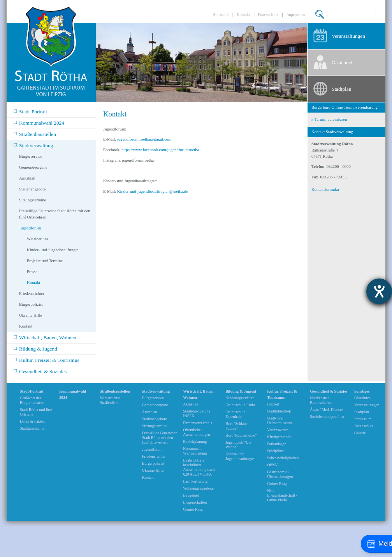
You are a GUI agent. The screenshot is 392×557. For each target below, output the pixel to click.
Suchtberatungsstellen (327, 417)
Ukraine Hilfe (31, 315)
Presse (32, 272)
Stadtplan (341, 89)
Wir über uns (38, 239)
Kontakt (243, 15)
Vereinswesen (278, 430)
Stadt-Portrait (30, 111)
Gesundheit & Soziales (40, 371)
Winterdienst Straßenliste (110, 400)
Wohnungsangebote (198, 488)
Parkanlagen (277, 444)
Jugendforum (30, 228)
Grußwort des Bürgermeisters (32, 400)
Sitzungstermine (33, 200)
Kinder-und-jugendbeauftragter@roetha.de (153, 191)
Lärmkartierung (195, 481)
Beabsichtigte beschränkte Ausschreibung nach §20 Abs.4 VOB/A (199, 467)
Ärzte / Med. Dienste (326, 410)
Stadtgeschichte (32, 428)
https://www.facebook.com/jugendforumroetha (160, 150)
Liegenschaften (195, 502)
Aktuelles (190, 404)
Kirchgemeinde (279, 437)
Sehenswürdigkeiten (283, 458)
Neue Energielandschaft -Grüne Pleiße (282, 495)
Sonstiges (362, 391)
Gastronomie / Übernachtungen (280, 474)
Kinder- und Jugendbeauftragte (53, 250)
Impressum (296, 15)
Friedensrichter (32, 293)
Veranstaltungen (348, 36)
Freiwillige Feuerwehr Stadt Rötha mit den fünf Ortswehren (55, 214)
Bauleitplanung (195, 442)
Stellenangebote (32, 189)
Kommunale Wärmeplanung (195, 451)
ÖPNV (272, 465)
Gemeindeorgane (33, 167)
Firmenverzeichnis (197, 423)
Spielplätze (276, 451)
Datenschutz (268, 15)
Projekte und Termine (45, 261)
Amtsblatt (27, 178)
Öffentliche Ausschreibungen (196, 432)
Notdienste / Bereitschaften (321, 400)
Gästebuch (343, 63)
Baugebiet (191, 495)
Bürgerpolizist (31, 304)
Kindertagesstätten (240, 398)
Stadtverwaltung (33, 145)
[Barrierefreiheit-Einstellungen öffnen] (379, 291)
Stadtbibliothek (279, 411)
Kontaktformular (325, 189)
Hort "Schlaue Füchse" (236, 426)
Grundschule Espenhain (235, 414)
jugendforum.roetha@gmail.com (144, 139)
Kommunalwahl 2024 (39, 123)
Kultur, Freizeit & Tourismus (47, 360)
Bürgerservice (31, 156)
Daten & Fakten (32, 421)
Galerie (360, 433)
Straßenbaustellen (35, 134)
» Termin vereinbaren (329, 119)
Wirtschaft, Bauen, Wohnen (45, 337)
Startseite (221, 15)
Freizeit (273, 404)
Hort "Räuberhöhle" (241, 435)
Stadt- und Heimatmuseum (279, 420)
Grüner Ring (193, 509)
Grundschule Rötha (241, 405)
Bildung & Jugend (35, 348)
